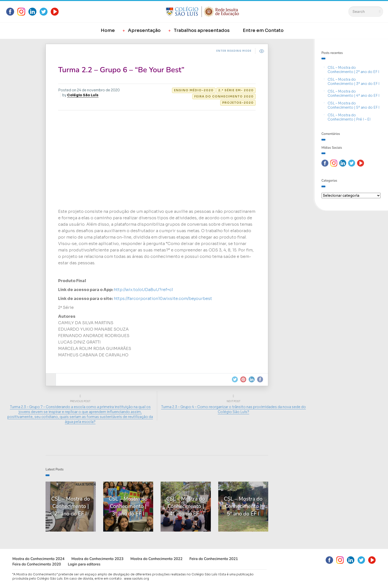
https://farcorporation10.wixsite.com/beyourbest (163, 299)
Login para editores (84, 564)
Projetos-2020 (238, 103)
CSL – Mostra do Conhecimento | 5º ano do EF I (354, 105)
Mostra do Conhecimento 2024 (38, 559)
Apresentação (144, 30)
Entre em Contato (263, 30)
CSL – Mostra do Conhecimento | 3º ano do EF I (354, 82)
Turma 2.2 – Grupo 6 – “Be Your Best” (121, 70)
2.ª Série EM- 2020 (236, 90)
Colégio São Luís (83, 95)
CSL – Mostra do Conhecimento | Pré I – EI (349, 117)
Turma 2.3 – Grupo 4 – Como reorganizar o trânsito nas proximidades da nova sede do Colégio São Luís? (233, 409)
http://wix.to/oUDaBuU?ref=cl (143, 290)
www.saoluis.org (136, 578)
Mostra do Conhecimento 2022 (156, 559)
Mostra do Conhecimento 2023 (97, 559)
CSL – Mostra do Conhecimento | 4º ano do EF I (354, 93)
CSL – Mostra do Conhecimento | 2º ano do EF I (353, 70)
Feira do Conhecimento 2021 (214, 559)
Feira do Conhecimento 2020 (224, 96)
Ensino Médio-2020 (194, 90)
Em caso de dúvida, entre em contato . (94, 578)
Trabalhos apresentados (202, 30)
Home (108, 30)
